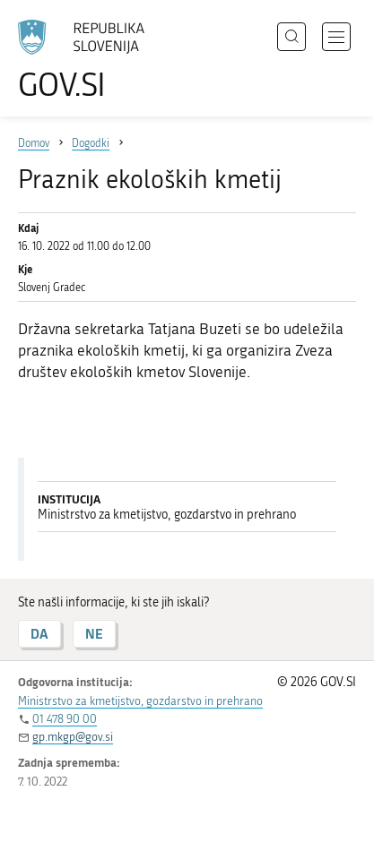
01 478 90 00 (65, 719)
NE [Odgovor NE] (94, 634)
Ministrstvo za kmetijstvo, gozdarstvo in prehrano (140, 701)
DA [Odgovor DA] (39, 634)
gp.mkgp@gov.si (73, 737)
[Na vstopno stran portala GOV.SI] (90, 60)
